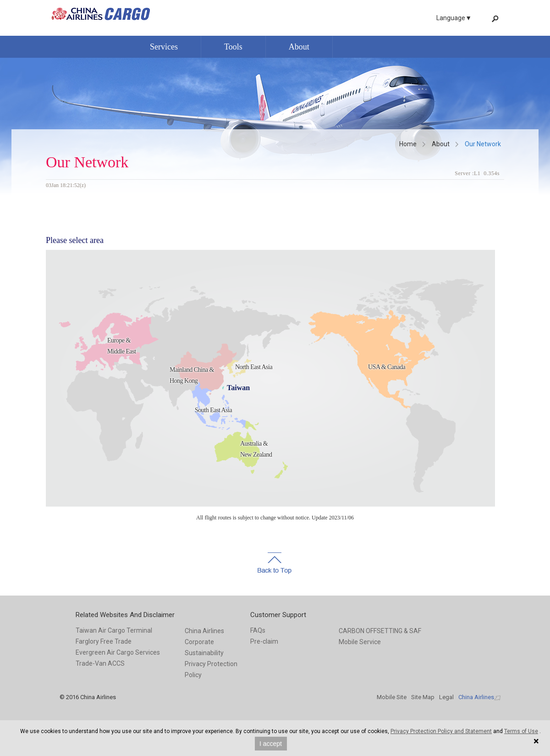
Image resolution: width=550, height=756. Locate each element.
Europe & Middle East (122, 346)
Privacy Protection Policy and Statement (441, 731)
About (441, 144)
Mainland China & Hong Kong (192, 375)
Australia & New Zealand (256, 449)
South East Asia (213, 410)
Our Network (483, 144)
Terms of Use (521, 731)
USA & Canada (387, 367)
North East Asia (254, 367)
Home (408, 144)
